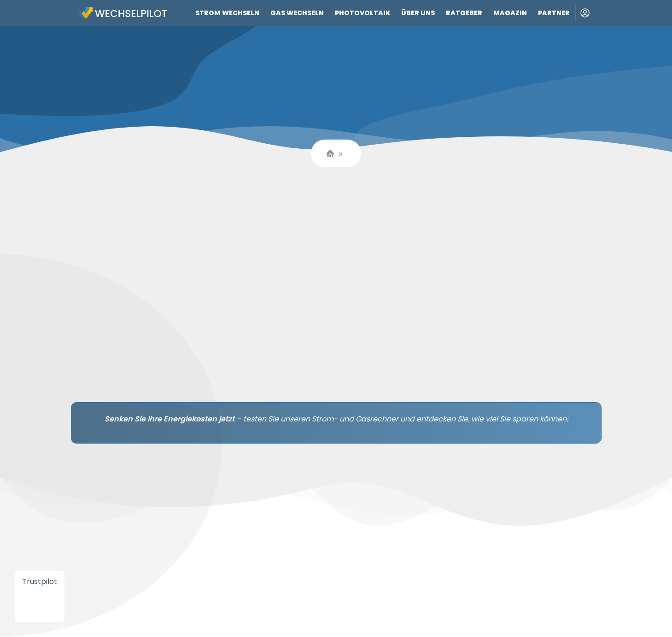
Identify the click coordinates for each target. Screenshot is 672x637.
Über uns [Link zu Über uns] (418, 13)
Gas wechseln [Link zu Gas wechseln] (297, 13)
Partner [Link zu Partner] (554, 13)
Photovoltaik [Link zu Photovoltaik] (362, 13)
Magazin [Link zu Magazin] (510, 13)
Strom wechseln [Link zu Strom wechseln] (227, 13)
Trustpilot (40, 581)
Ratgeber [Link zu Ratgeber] (464, 13)
